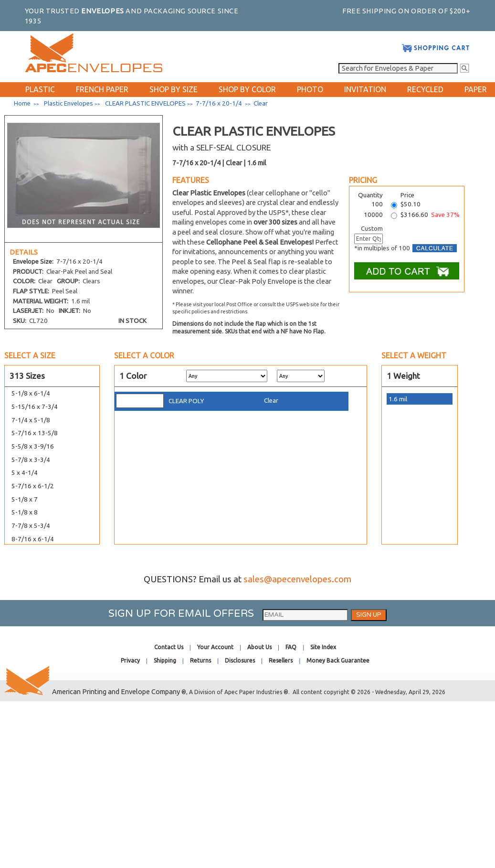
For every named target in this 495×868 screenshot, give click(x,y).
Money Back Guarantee (338, 660)
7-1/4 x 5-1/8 (31, 420)
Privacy (130, 660)
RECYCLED (425, 89)
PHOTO (310, 89)
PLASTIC (40, 89)
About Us (259, 647)
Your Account (215, 647)
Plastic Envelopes (68, 103)
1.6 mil (398, 399)
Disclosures (240, 660)
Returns (200, 660)
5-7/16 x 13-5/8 (35, 433)
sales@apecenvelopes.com (297, 579)
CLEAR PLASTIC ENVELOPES (145, 103)
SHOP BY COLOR (247, 89)
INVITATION (365, 89)
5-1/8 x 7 (25, 499)
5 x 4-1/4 (25, 473)
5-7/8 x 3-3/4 (31, 460)
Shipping (165, 660)
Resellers (281, 660)
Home (22, 103)
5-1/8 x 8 (25, 512)
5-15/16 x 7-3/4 (35, 407)
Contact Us (169, 647)
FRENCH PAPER (102, 89)
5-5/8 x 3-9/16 (33, 446)
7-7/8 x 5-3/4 (31, 526)
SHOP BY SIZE (174, 89)
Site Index (323, 647)
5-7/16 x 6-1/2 (33, 486)
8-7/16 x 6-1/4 (33, 539)
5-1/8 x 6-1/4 (31, 393)
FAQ (291, 647)
